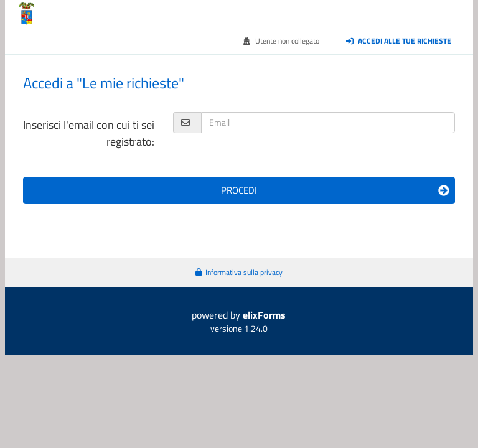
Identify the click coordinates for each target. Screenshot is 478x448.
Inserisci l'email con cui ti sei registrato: (89, 133)
